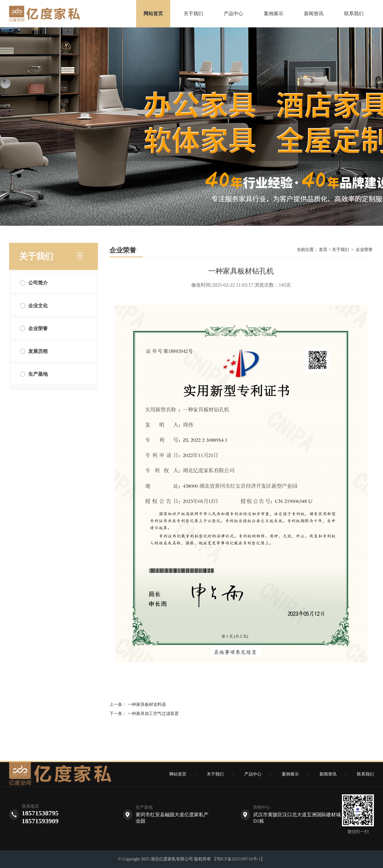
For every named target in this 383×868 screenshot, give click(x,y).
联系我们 (354, 14)
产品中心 (233, 14)
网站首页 (153, 14)
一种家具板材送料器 (147, 704)
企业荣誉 (364, 250)
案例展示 (274, 14)
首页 (323, 250)
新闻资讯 (314, 14)
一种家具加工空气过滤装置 (153, 714)
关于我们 (193, 14)
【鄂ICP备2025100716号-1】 (238, 859)
